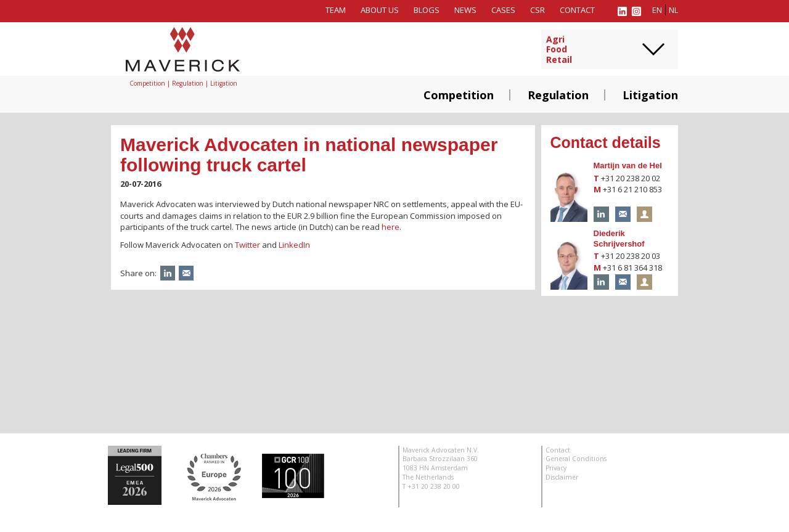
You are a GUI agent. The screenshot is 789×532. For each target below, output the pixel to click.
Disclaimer (562, 477)
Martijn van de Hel (628, 166)
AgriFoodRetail (559, 50)
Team (336, 10)
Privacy (556, 468)
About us (380, 10)
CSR (538, 10)
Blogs (427, 10)
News (465, 10)
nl (673, 10)
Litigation (650, 95)
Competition (459, 95)
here (390, 227)
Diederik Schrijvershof (619, 239)
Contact (577, 10)
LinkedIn (294, 245)
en (657, 10)
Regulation (558, 95)
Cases (503, 10)
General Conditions (576, 459)
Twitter (247, 245)
